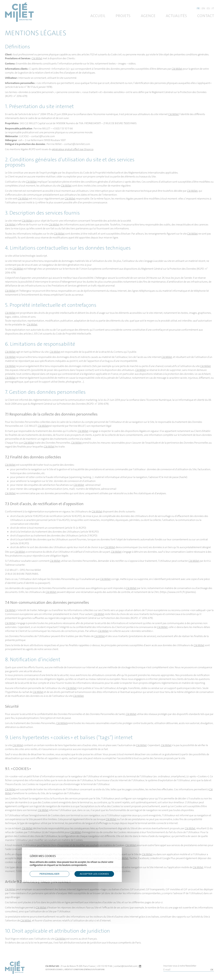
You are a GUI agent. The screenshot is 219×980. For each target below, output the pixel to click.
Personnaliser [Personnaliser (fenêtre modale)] (49, 874)
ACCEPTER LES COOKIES (94, 874)
